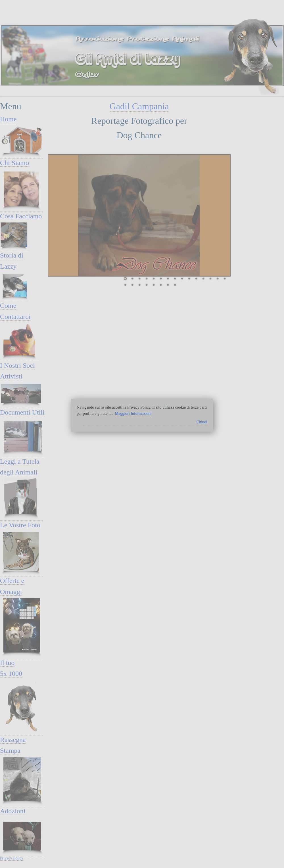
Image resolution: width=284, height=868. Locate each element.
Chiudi (202, 422)
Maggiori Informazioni (133, 414)
